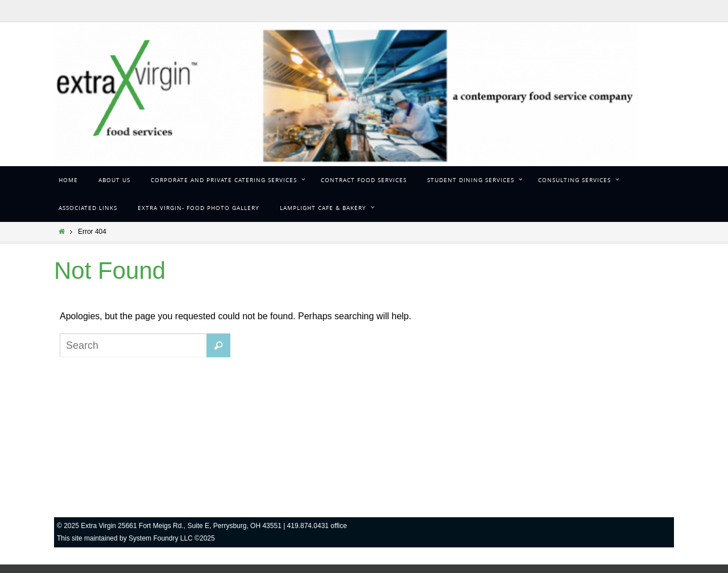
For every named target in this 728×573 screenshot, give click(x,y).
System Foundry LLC (161, 538)
